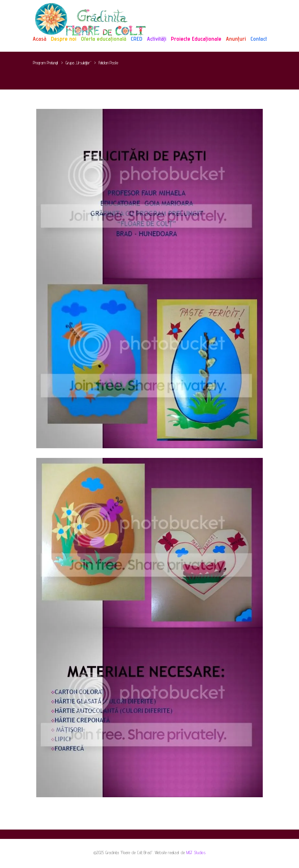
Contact (259, 39)
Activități (157, 39)
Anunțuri (236, 39)
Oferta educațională (104, 39)
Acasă (39, 39)
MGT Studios (196, 852)
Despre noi (64, 39)
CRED (137, 39)
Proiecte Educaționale (196, 39)
